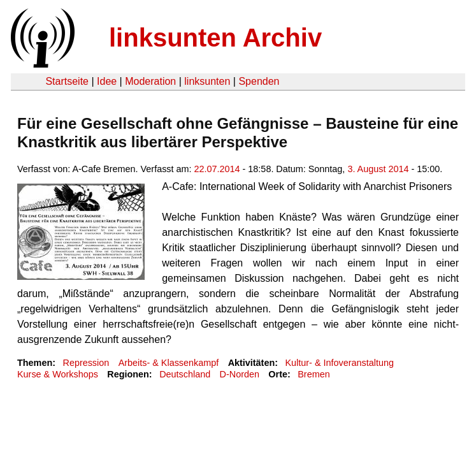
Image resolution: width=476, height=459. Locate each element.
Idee (107, 81)
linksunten (207, 81)
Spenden (259, 81)
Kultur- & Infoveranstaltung (340, 363)
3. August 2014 (378, 169)
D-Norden (240, 374)
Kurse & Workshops (58, 374)
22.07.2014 (217, 169)
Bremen (314, 374)
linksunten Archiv (215, 38)
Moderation (150, 81)
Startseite (67, 81)
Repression (86, 363)
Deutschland (185, 374)
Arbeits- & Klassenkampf (169, 363)
